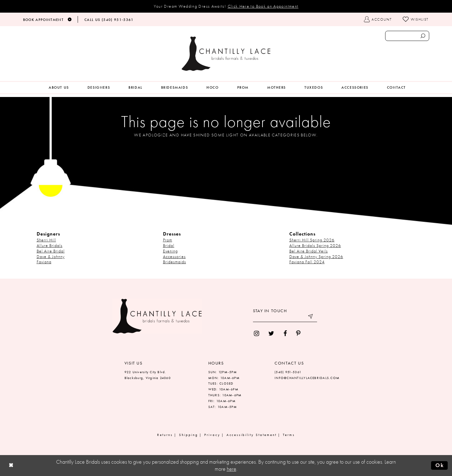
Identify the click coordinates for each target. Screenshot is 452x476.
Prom (168, 240)
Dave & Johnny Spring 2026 (316, 256)
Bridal (169, 245)
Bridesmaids (175, 262)
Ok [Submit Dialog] (440, 465)
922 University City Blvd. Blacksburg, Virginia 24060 (148, 375)
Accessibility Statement (252, 435)
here (232, 469)
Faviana (44, 262)
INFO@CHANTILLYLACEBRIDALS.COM (307, 378)
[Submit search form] (423, 36)
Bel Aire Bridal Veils (309, 251)
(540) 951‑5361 (288, 372)
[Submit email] (311, 317)
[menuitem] (59, 88)
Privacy (212, 435)
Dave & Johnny (51, 256)
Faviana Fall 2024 (307, 262)
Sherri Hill (46, 240)
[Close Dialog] (11, 465)
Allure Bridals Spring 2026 (315, 245)
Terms (289, 435)
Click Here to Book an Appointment (263, 6)
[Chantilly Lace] (226, 54)
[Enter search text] (407, 36)
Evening (170, 251)
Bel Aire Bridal (51, 251)
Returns (165, 435)
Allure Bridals (50, 245)
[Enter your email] (285, 317)
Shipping (189, 435)
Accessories (174, 256)
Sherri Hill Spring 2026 (312, 240)
